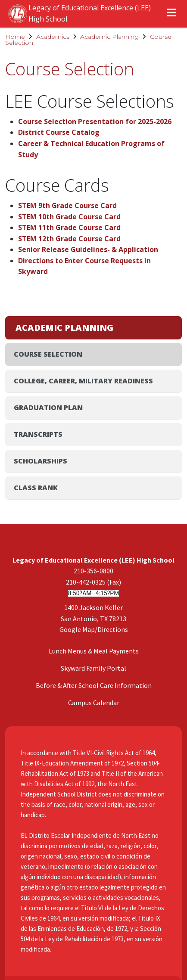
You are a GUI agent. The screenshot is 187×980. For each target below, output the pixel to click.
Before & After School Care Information (94, 525)
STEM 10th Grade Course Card (69, 217)
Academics (53, 37)
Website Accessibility (89, 895)
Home (15, 37)
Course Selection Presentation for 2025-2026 (95, 121)
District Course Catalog (59, 132)
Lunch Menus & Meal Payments (94, 491)
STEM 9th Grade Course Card (67, 205)
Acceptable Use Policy (89, 843)
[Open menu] (171, 14)
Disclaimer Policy (89, 860)
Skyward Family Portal (93, 508)
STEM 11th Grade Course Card (69, 227)
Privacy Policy (89, 877)
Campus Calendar (94, 542)
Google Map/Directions (94, 469)
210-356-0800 (93, 411)
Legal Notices (89, 912)
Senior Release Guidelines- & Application (88, 249)
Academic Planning (109, 37)
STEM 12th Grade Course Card (69, 239)
